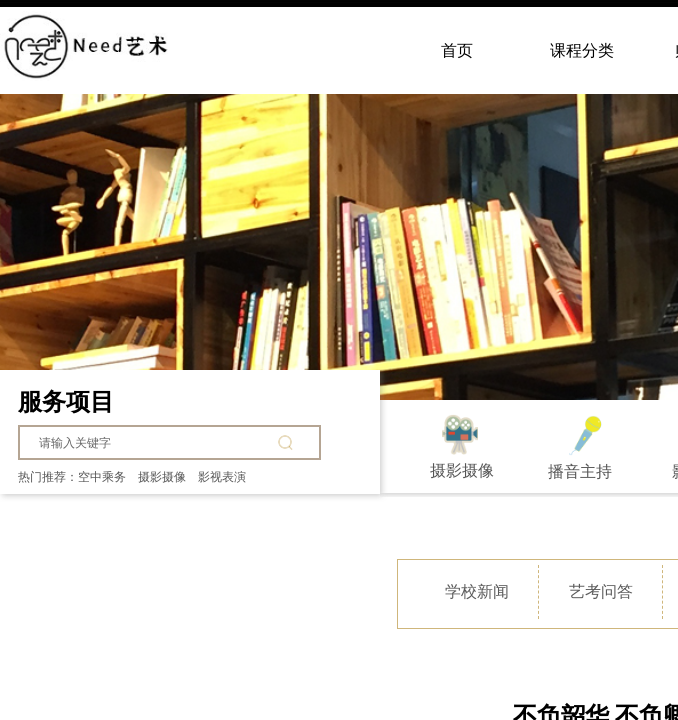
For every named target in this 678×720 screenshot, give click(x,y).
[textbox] (155, 443)
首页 (457, 50)
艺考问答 (601, 591)
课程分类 (582, 50)
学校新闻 (477, 591)
